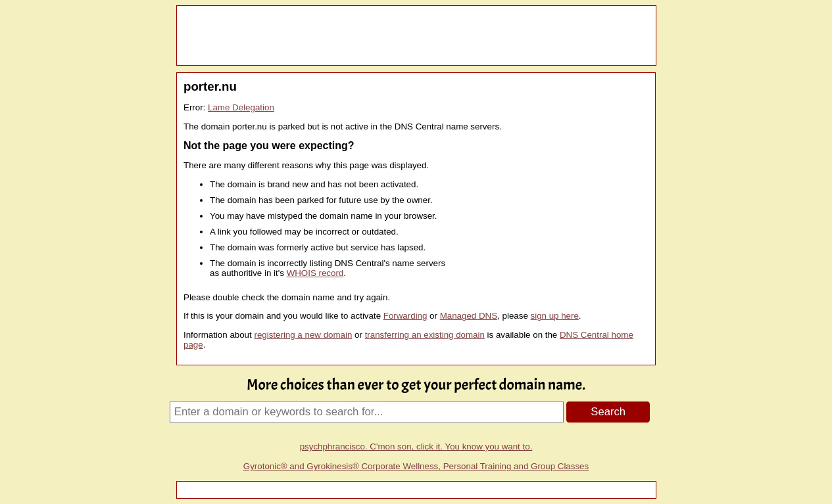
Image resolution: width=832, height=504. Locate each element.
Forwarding (405, 316)
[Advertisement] (416, 35)
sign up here (555, 316)
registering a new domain (303, 335)
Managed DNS (469, 316)
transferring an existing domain (425, 335)
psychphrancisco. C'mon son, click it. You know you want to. (416, 447)
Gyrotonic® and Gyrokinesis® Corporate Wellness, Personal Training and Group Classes (416, 466)
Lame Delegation (241, 107)
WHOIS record (315, 273)
